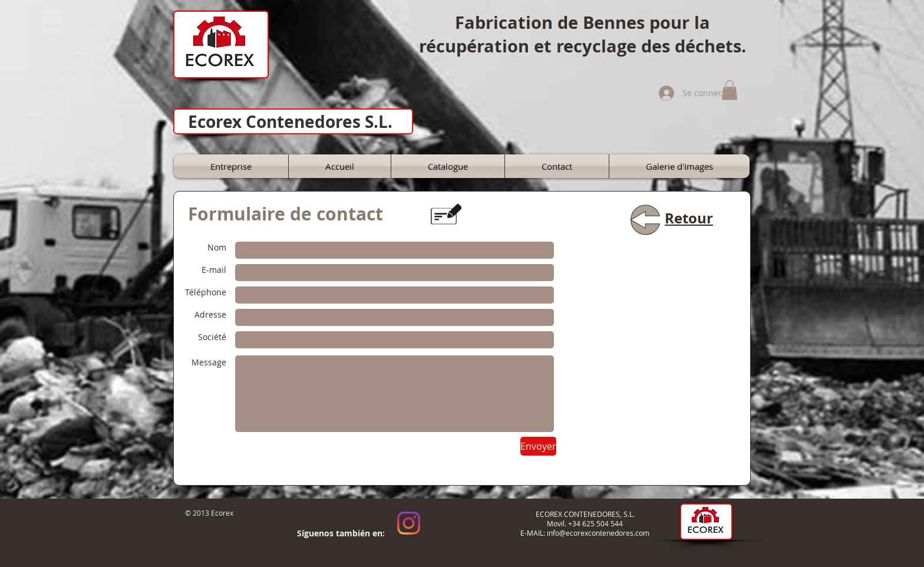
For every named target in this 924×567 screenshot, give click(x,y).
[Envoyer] (538, 446)
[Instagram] (409, 523)
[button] (730, 90)
